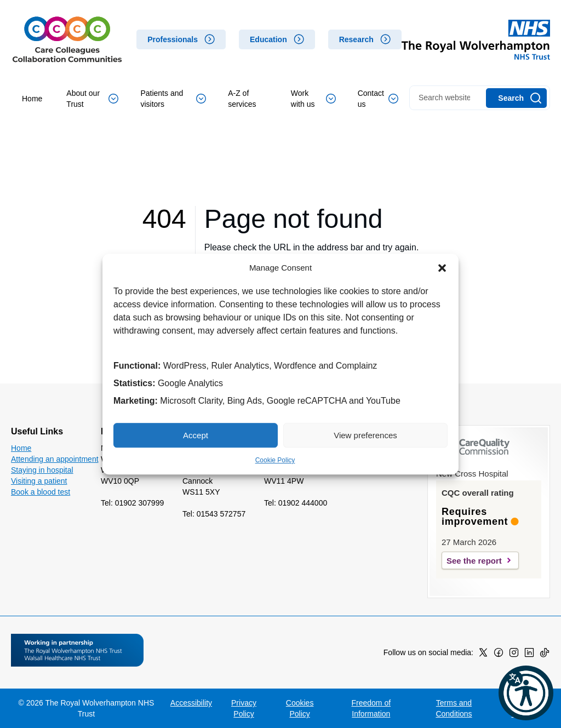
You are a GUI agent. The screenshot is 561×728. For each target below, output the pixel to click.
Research (356, 39)
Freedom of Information (371, 708)
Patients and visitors (173, 99)
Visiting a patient (39, 481)
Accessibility (191, 703)
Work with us (313, 99)
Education (268, 39)
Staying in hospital (42, 470)
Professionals (173, 39)
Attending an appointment (55, 459)
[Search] (516, 98)
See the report (474, 561)
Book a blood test (41, 492)
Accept (196, 435)
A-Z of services (242, 99)
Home (32, 99)
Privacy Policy (244, 708)
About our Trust (92, 99)
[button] (442, 268)
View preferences (365, 435)
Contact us (378, 99)
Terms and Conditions (454, 708)
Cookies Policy (300, 708)
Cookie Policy (275, 460)
